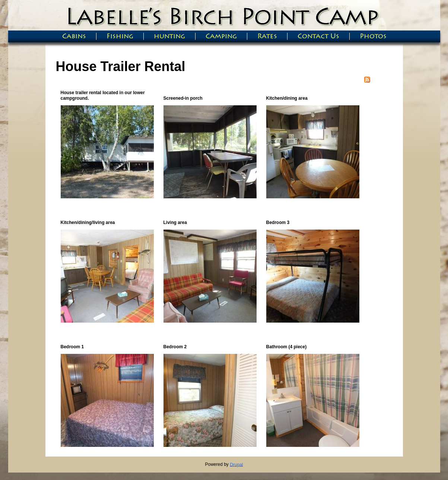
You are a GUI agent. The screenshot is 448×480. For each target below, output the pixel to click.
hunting (169, 36)
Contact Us (318, 36)
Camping (221, 36)
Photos (373, 36)
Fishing (120, 36)
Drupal (236, 464)
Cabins (74, 36)
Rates (267, 36)
